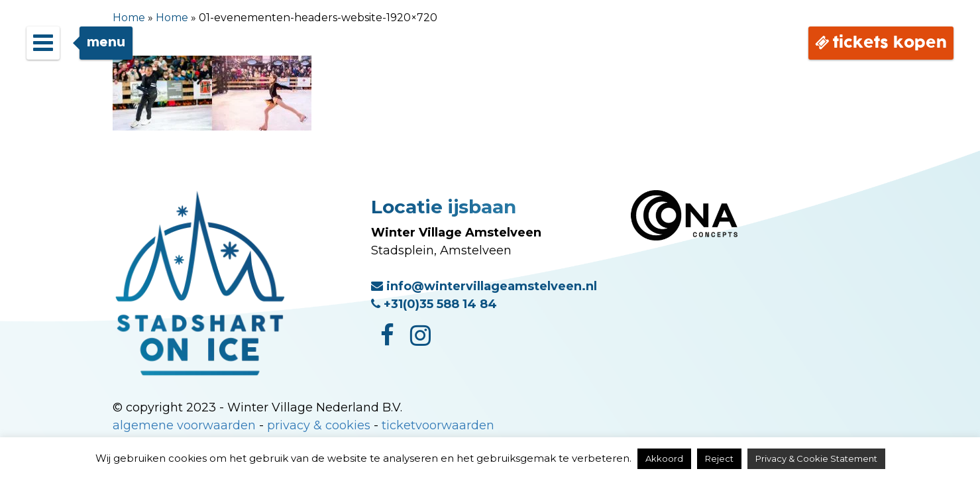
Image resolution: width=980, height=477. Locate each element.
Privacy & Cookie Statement (816, 458)
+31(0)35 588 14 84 (434, 304)
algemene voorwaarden (184, 425)
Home (129, 18)
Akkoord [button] (664, 458)
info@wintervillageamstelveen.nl (484, 286)
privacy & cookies (319, 425)
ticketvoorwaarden (438, 425)
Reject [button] (719, 458)
